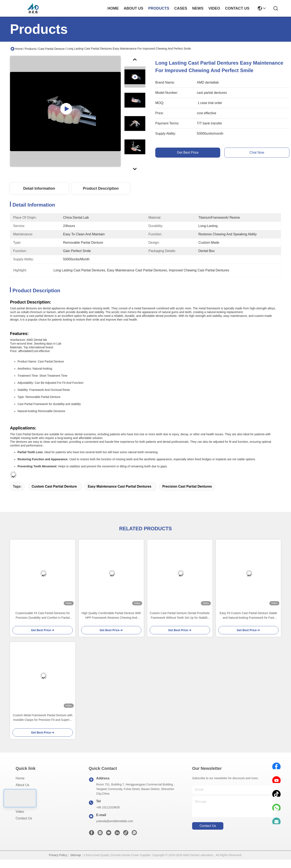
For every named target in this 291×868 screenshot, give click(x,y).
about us (133, 8)
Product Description (101, 188)
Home (113, 8)
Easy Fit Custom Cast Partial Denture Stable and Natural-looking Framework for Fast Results (248, 616)
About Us (22, 785)
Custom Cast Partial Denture (54, 486)
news (198, 8)
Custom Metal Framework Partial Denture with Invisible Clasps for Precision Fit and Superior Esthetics (43, 718)
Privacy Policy (58, 855)
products (159, 8)
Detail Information (39, 188)
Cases (20, 798)
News (20, 805)
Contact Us (24, 818)
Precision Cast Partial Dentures (187, 486)
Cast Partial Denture (51, 49)
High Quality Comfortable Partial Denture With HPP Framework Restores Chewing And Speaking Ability (111, 616)
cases (181, 8)
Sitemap (75, 855)
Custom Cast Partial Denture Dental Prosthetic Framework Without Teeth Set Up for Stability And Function (180, 616)
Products (30, 49)
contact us (237, 8)
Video (20, 812)
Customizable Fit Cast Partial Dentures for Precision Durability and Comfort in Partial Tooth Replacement (43, 616)
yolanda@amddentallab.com (115, 821)
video (214, 8)
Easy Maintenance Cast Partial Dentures (120, 486)
